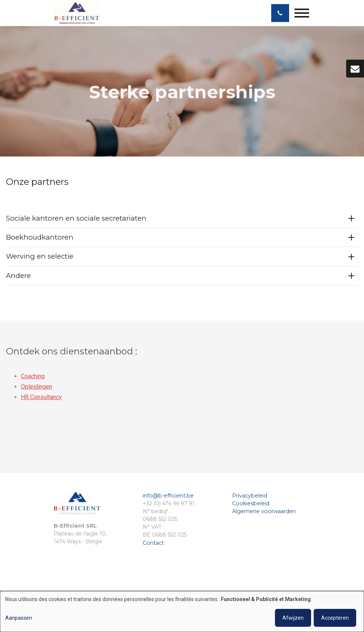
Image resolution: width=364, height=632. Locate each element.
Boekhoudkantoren (40, 238)
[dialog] (182, 612)
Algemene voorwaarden (264, 511)
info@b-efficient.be (168, 496)
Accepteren (335, 618)
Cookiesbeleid (251, 503)
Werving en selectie (40, 257)
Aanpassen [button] (19, 618)
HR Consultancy (41, 399)
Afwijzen (293, 618)
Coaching (33, 378)
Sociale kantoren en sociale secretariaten (76, 219)
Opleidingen (37, 388)
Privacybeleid (250, 496)
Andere (18, 276)
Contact (153, 543)
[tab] (182, 219)
